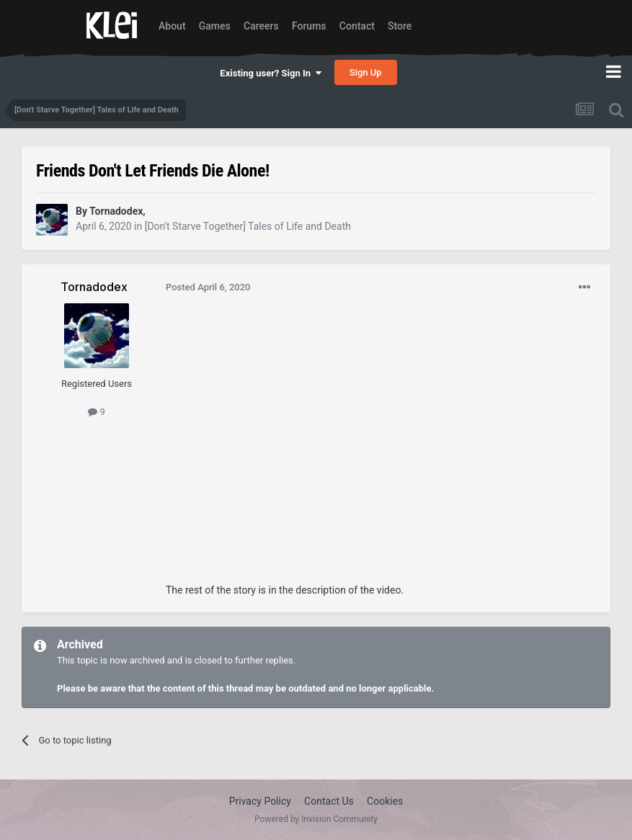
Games (215, 26)
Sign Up (366, 72)
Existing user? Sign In (270, 73)
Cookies (385, 801)
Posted (208, 287)
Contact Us (329, 801)
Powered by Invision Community (316, 819)
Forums (309, 26)
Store (400, 26)
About (172, 26)
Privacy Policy (260, 801)
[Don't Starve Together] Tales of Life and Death (248, 226)
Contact (357, 26)
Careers (261, 26)
